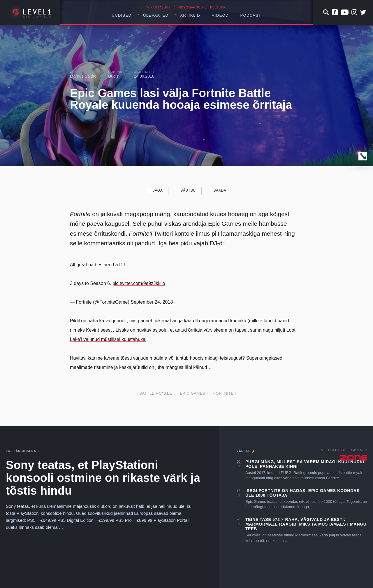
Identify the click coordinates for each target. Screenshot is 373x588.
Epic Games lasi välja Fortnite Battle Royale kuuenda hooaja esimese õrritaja (181, 99)
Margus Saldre (83, 76)
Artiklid (190, 15)
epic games (192, 393)
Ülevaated (156, 15)
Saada (217, 190)
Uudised (122, 15)
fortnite (224, 393)
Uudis (113, 76)
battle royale (156, 393)
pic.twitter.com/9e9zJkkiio (139, 283)
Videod (220, 15)
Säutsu (185, 190)
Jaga (155, 190)
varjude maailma (150, 358)
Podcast (251, 15)
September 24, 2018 (152, 302)
